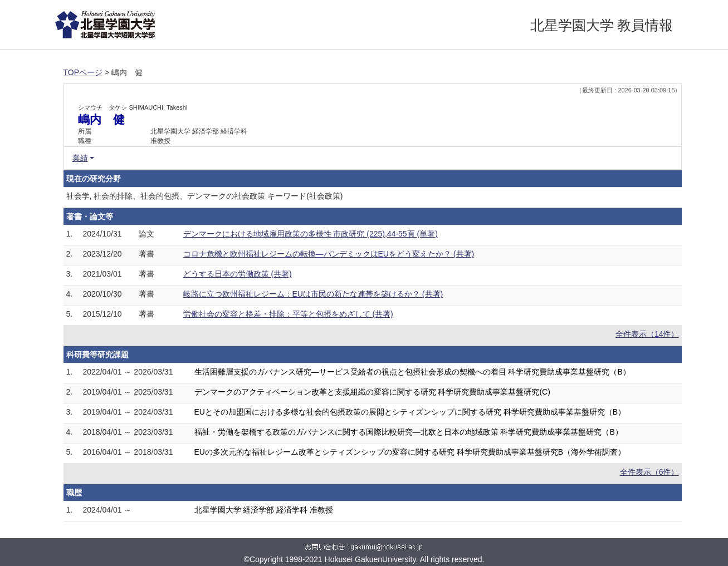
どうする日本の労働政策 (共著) (238, 274)
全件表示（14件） (647, 334)
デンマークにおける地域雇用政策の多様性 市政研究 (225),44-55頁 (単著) (311, 234)
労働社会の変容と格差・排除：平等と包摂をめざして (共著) (288, 314)
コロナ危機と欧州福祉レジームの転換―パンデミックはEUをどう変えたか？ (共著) (329, 254)
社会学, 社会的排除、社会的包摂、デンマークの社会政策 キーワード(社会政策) (205, 196)
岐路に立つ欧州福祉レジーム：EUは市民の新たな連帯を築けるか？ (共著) (313, 294)
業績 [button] (80, 158)
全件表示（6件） (649, 472)
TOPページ (83, 72)
